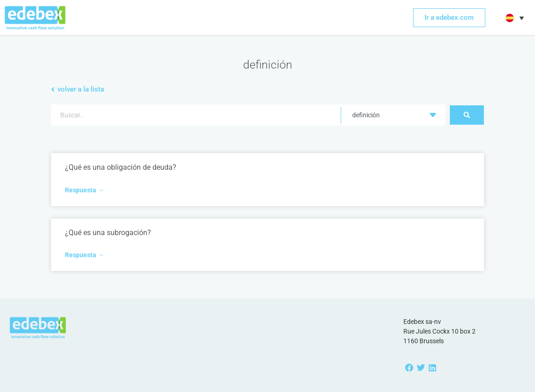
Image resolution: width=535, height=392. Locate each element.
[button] (514, 18)
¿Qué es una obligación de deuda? (121, 167)
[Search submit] (467, 115)
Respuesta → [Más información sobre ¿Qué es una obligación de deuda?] (84, 190)
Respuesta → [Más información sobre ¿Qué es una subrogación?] (84, 255)
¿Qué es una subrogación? (108, 233)
